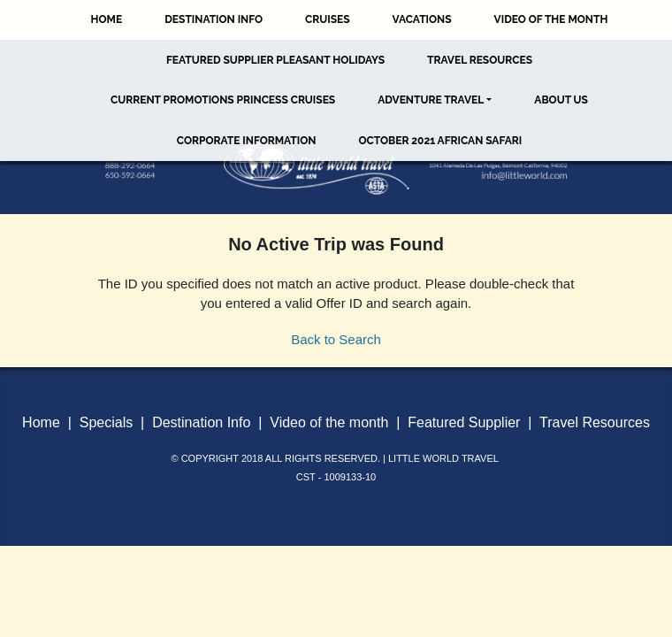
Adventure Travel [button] (431, 100)
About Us (561, 100)
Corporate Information (247, 141)
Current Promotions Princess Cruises (223, 100)
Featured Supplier (464, 422)
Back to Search (336, 339)
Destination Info (214, 19)
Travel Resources (480, 60)
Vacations (422, 19)
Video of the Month (551, 19)
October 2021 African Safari (440, 141)
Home (107, 19)
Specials (106, 422)
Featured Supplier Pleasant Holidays (275, 60)
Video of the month (329, 422)
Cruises (328, 19)
